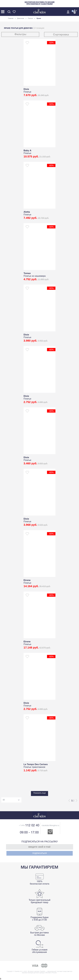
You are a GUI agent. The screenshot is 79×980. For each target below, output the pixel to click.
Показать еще (40, 793)
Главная (11, 18)
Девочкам (21, 18)
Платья (30, 18)
